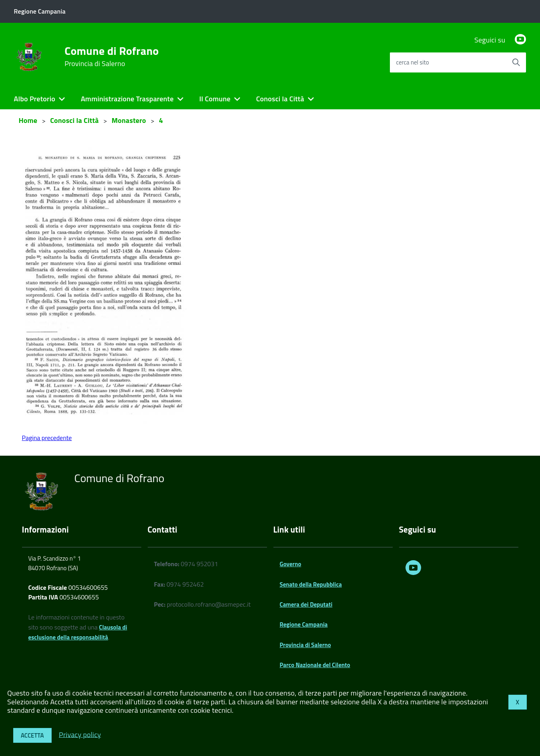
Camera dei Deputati (306, 604)
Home (28, 120)
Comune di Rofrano (111, 56)
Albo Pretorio (35, 99)
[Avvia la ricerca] (516, 62)
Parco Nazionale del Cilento (315, 665)
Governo (291, 564)
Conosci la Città (280, 99)
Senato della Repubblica (311, 584)
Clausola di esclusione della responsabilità (78, 632)
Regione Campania (304, 624)
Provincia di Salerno (305, 645)
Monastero (129, 120)
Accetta (32, 735)
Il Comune (215, 99)
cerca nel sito (412, 62)
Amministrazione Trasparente (127, 99)
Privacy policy (80, 734)
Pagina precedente (47, 438)
